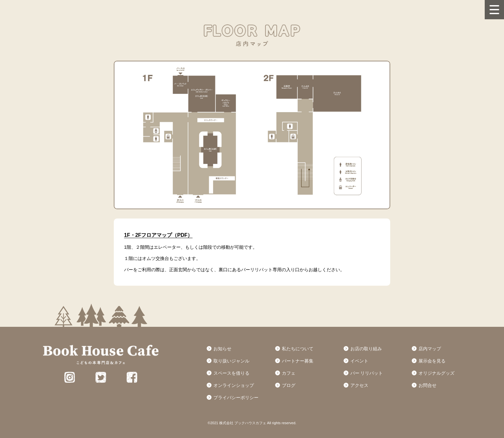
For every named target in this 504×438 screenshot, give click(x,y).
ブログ (289, 385)
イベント (359, 361)
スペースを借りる (231, 373)
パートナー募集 (298, 361)
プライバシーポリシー (236, 398)
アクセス (359, 385)
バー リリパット (367, 373)
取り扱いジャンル (231, 361)
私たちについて (298, 349)
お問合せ (428, 385)
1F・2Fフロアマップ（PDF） (158, 235)
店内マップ (430, 349)
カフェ (289, 373)
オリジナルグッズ (437, 373)
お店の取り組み (366, 349)
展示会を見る (432, 361)
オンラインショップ (234, 385)
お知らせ (222, 349)
